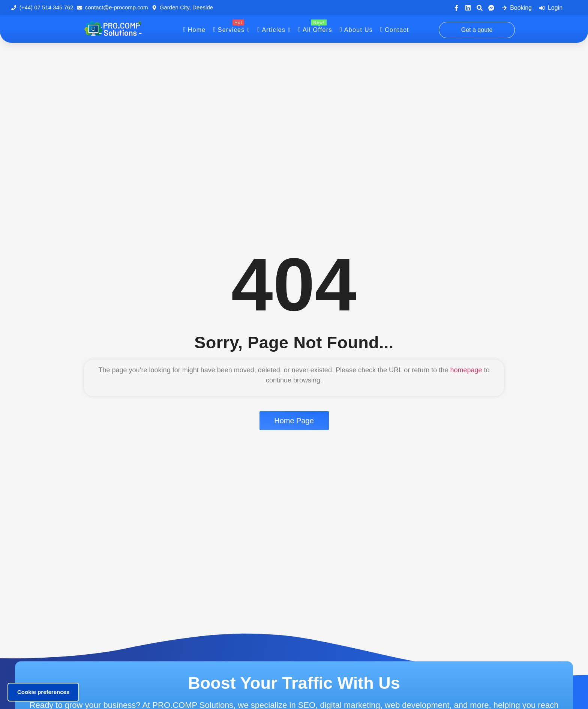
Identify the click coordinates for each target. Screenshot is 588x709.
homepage (466, 370)
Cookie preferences (43, 692)
